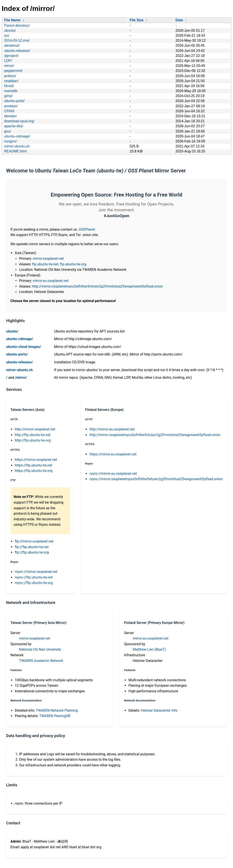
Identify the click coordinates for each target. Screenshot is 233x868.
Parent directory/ (17, 26)
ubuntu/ (10, 31)
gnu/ (7, 131)
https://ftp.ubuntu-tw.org (34, 471)
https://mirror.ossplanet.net (36, 460)
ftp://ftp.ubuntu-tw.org (32, 552)
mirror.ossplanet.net (48, 259)
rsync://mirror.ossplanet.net (36, 572)
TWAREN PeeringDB (55, 716)
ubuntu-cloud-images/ (24, 347)
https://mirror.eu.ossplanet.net (113, 454)
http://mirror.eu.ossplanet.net (112, 429)
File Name (12, 20)
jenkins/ (10, 76)
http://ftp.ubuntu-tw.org (33, 440)
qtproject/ (11, 56)
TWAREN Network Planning (57, 710)
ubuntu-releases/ (17, 51)
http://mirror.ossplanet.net (35, 429)
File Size (136, 20)
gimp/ (8, 96)
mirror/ (9, 66)
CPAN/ (9, 111)
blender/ (10, 116)
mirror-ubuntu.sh (17, 146)
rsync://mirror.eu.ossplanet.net (113, 474)
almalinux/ (12, 45)
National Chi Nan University (40, 649)
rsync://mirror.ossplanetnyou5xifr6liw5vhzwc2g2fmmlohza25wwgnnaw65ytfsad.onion (156, 479)
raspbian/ (11, 81)
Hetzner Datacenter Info (159, 710)
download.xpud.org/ (19, 121)
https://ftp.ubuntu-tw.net (34, 465)
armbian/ (11, 106)
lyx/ (7, 36)
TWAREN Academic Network (41, 661)
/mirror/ (21, 378)
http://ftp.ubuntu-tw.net (33, 435)
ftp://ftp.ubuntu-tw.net (32, 547)
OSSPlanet (87, 229)
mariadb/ (11, 91)
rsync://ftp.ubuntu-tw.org (34, 583)
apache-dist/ (14, 126)
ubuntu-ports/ (14, 101)
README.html (15, 151)
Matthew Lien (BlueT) (149, 649)
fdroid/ (9, 86)
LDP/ (8, 61)
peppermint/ (13, 71)
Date (179, 20)
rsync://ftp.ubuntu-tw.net (34, 577)
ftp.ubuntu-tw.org (73, 264)
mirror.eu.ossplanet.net (51, 281)
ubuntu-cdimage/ (17, 136)
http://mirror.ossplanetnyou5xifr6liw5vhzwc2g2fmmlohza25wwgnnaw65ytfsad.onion (98, 286)
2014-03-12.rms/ (17, 41)
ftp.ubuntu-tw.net (45, 264)
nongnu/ (10, 141)
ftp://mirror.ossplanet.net (34, 541)
